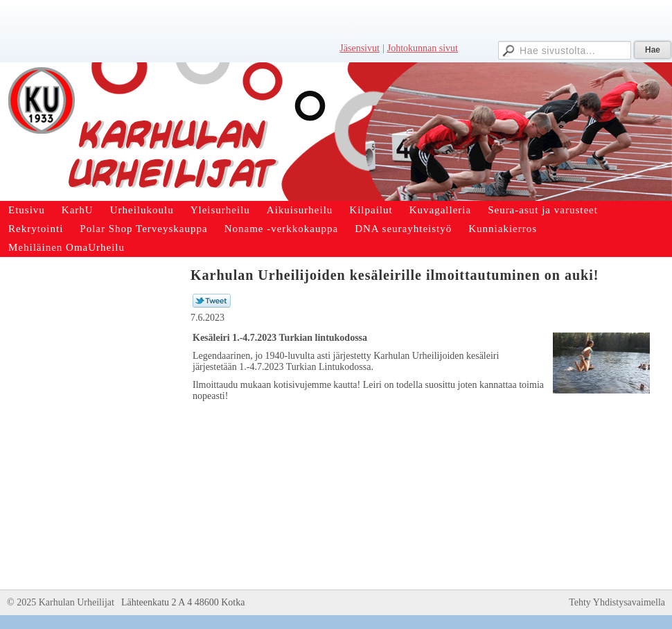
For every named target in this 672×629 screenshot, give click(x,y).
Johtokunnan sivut (423, 48)
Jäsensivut (360, 48)
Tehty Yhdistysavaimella (617, 602)
